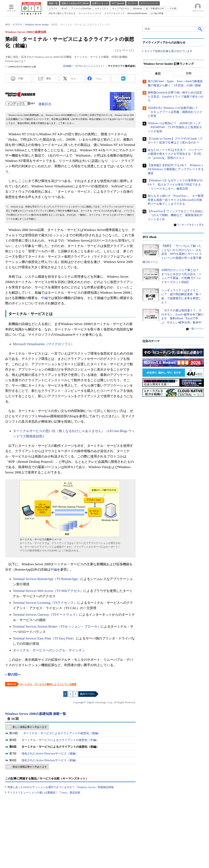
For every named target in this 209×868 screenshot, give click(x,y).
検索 (200, 29)
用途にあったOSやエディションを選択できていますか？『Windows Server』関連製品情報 (61, 787)
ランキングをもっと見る (190, 225)
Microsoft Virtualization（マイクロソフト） (44, 344)
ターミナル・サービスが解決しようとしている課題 (48, 684)
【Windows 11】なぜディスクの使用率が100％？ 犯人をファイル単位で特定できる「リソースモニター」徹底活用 (175, 185)
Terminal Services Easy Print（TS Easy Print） (44, 638)
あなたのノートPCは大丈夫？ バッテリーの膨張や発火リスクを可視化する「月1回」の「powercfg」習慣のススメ (176, 154)
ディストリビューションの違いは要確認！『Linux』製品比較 (44, 792)
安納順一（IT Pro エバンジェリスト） (85, 66)
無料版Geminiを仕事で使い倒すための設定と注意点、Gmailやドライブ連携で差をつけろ (176, 97)
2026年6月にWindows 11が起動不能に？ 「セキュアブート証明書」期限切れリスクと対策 (175, 112)
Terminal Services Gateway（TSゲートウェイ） (46, 615)
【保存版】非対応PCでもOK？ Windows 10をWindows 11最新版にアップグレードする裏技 (176, 169)
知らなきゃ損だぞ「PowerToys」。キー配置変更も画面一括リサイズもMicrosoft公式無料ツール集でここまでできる (176, 200)
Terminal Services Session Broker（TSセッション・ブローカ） (57, 626)
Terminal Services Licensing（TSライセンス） (45, 603)
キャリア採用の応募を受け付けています (168, 51)
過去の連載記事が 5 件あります (30, 767)
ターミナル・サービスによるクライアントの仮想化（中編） (60, 740)
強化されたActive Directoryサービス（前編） (50, 760)
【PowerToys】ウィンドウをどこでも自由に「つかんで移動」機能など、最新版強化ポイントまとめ (176, 215)
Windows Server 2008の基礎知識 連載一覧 (36, 714)
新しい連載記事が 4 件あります (30, 727)
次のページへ (87, 694)
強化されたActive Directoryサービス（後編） (50, 754)
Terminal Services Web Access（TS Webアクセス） (48, 591)
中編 (44, 298)
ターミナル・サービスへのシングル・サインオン (49, 650)
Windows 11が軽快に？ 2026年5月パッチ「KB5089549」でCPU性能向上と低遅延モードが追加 (175, 127)
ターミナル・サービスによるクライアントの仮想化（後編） (62, 733)
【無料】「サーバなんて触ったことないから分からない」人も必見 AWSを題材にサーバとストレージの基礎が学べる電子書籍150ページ (172, 254)
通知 (49, 78)
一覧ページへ (197, 329)
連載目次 (45, 104)
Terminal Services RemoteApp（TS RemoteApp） (47, 579)
